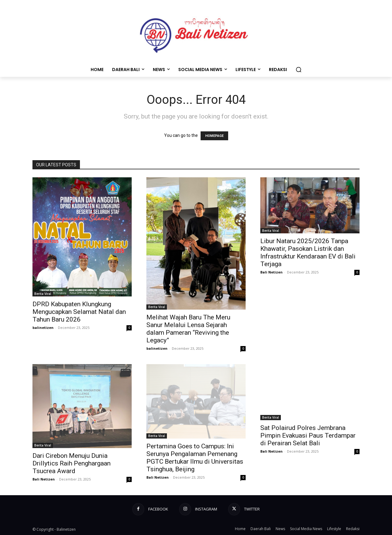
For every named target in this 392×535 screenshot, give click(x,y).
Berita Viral (43, 294)
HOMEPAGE (214, 136)
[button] (299, 70)
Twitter (252, 509)
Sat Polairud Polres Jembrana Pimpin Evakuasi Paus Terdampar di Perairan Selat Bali (308, 435)
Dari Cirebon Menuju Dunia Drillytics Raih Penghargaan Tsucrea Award (72, 463)
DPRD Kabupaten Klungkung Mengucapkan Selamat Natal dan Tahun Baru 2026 (79, 312)
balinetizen (43, 328)
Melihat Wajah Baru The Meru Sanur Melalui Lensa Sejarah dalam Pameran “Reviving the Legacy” (188, 329)
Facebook (158, 509)
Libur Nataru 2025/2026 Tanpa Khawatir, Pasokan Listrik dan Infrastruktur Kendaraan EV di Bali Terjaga (308, 252)
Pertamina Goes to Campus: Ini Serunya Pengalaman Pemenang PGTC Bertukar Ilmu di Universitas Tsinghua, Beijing (195, 458)
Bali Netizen (271, 272)
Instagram (206, 509)
